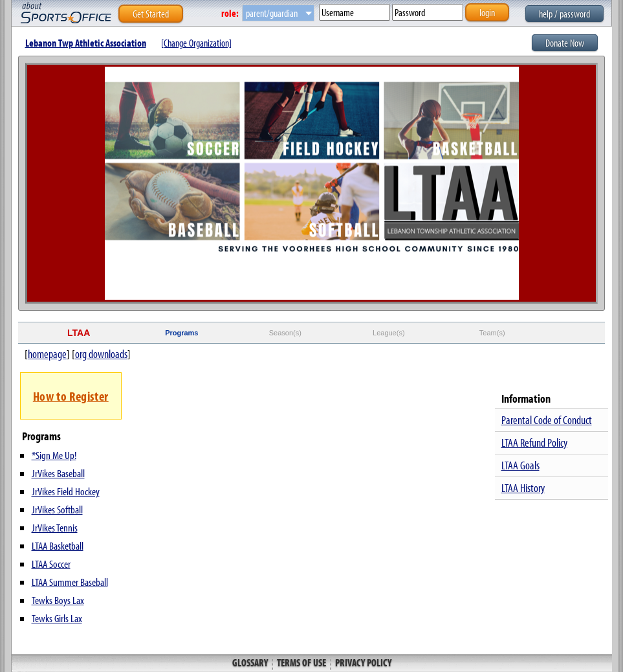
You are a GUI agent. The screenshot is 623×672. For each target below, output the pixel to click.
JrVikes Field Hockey (66, 491)
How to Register (71, 396)
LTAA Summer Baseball (70, 582)
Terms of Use (301, 662)
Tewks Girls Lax (57, 618)
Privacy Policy (362, 662)
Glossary (251, 662)
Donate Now (565, 43)
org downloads (101, 354)
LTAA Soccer (51, 564)
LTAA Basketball (58, 545)
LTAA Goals (520, 465)
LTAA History (523, 488)
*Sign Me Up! (54, 455)
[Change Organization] (196, 43)
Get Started (151, 14)
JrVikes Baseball (58, 473)
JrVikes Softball (57, 509)
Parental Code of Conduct (547, 420)
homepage (47, 354)
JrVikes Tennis (55, 527)
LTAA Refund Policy (534, 442)
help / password (564, 14)
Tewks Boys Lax (58, 600)
